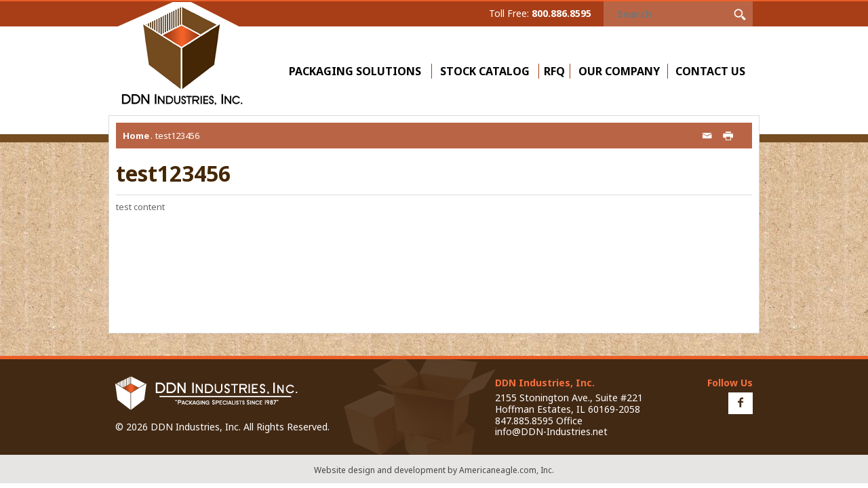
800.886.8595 (561, 13)
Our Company (622, 71)
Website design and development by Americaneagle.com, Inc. (434, 470)
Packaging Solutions (358, 71)
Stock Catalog (485, 71)
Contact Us (710, 71)
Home (136, 136)
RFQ (554, 71)
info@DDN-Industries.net (551, 431)
